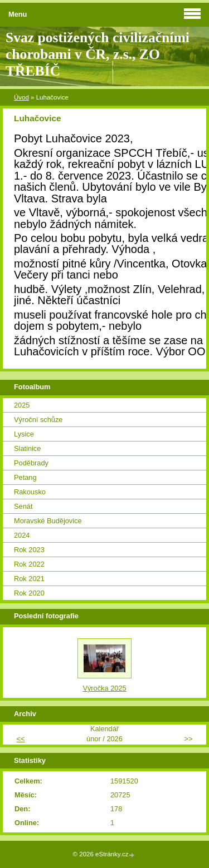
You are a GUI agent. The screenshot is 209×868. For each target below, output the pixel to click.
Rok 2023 (29, 550)
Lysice (24, 434)
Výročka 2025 (104, 688)
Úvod (21, 97)
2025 (22, 405)
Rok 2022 (29, 564)
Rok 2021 (29, 579)
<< (21, 739)
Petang (25, 477)
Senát (23, 506)
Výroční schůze (38, 420)
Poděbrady (31, 463)
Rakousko (30, 492)
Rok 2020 (29, 593)
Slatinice (27, 448)
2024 (22, 535)
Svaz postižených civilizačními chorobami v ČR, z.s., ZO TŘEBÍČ (98, 54)
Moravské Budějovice (48, 521)
